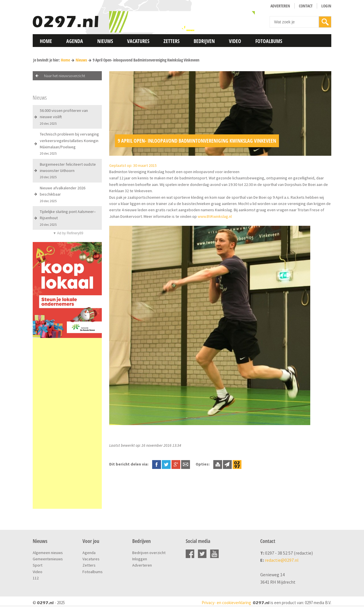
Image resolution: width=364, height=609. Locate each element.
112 (36, 578)
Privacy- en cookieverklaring (226, 603)
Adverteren (280, 6)
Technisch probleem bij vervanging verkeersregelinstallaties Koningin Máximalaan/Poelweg (69, 143)
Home (46, 41)
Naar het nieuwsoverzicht (65, 76)
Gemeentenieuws (48, 559)
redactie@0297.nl (282, 560)
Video (235, 41)
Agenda (75, 41)
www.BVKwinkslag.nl (214, 216)
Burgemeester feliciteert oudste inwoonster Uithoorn (68, 171)
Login (326, 6)
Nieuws (105, 41)
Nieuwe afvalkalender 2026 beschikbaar (63, 194)
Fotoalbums (269, 41)
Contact (306, 6)
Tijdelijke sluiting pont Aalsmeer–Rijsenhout (68, 218)
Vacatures (138, 41)
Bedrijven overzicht (149, 553)
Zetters (171, 41)
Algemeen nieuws (48, 553)
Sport (38, 565)
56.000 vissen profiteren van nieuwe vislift (64, 117)
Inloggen (140, 559)
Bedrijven (204, 41)
